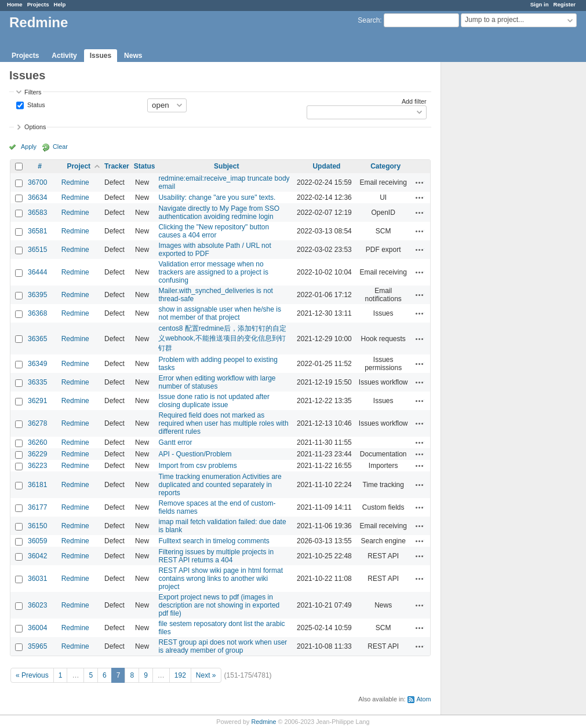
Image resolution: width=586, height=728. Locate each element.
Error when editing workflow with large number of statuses (217, 382)
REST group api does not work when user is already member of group (223, 646)
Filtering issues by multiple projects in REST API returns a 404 (216, 556)
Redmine (75, 182)
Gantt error (175, 442)
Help (60, 4)
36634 (37, 197)
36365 (37, 339)
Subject (226, 166)
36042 (37, 556)
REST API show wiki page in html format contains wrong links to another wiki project (221, 579)
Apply (29, 147)
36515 (37, 250)
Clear (60, 147)
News (133, 56)
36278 (37, 423)
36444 (37, 272)
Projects (38, 4)
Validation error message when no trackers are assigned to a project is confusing (213, 272)
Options (35, 127)
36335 (37, 382)
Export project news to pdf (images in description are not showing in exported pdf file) (219, 605)
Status (35, 104)
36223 (37, 466)
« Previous (32, 675)
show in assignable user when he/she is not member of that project (219, 313)
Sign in (540, 4)
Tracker (117, 166)
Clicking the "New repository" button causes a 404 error (214, 231)
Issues (101, 56)
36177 (37, 507)
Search (369, 20)
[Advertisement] (499, 244)
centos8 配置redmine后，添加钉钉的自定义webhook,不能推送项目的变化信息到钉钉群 (222, 338)
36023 (37, 605)
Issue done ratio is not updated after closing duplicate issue (214, 401)
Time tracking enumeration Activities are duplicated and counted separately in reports (220, 485)
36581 (37, 231)
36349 (37, 364)
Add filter (414, 101)
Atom (423, 699)
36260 (37, 442)
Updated (326, 166)
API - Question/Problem (195, 454)
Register (565, 4)
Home (15, 4)
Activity (64, 56)
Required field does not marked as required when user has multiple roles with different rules (223, 423)
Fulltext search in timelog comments (214, 541)
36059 (37, 541)
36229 (37, 454)
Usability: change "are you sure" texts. (217, 197)
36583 (37, 213)
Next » (206, 675)
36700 (37, 182)
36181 (37, 485)
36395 (37, 295)
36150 (37, 526)
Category (385, 166)
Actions (420, 182)
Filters (33, 92)
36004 (37, 628)
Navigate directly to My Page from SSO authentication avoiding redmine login (219, 213)
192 (180, 675)
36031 (37, 579)
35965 (37, 646)
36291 (37, 401)
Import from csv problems (197, 466)
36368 (37, 313)
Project (79, 166)
